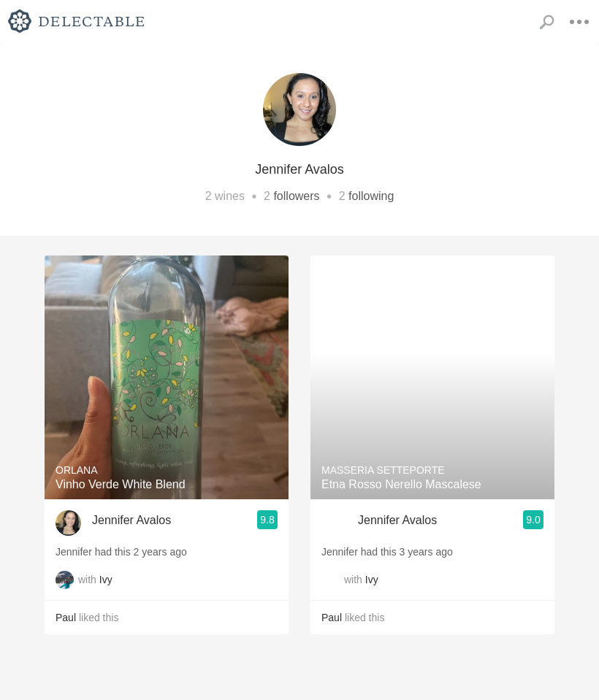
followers (296, 196)
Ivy (106, 580)
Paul (66, 618)
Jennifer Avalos (131, 520)
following (371, 196)
